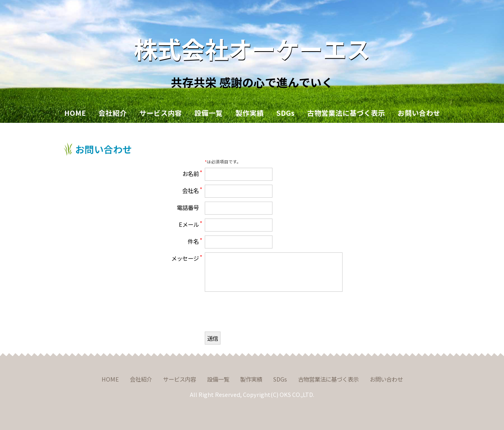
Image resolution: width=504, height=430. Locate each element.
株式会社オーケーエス (252, 48)
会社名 (191, 190)
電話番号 (188, 207)
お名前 (191, 173)
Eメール (189, 224)
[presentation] (265, 312)
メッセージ (185, 258)
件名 (193, 241)
